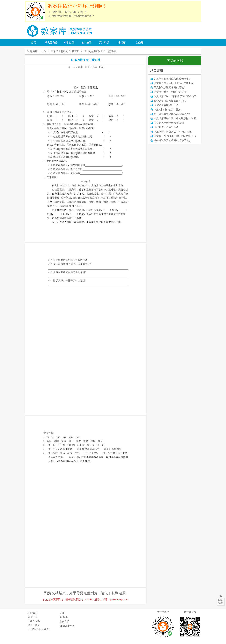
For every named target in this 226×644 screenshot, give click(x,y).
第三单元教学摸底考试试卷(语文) (172, 79)
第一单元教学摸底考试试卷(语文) (172, 114)
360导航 (64, 617)
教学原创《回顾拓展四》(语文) (171, 101)
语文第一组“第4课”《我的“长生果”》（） (176, 136)
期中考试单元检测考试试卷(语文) (172, 140)
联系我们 (32, 613)
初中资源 (87, 43)
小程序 (122, 43)
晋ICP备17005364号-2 (39, 629)
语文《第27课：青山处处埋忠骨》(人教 (175, 118)
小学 (44, 51)
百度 (62, 613)
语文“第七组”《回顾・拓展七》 (171, 92)
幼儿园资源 (51, 43)
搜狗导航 (64, 622)
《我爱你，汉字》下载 (166, 127)
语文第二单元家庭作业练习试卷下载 (174, 83)
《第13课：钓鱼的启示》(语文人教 (173, 132)
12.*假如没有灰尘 (93, 51)
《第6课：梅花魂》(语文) (168, 110)
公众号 (139, 43)
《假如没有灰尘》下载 (166, 105)
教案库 (34, 51)
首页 (34, 43)
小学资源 (69, 43)
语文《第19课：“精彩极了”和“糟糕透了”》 (177, 96)
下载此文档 (175, 61)
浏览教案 (112, 51)
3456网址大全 (67, 626)
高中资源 (104, 43)
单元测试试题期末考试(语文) (169, 88)
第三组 (76, 51)
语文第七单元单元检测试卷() (169, 123)
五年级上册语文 (59, 51)
